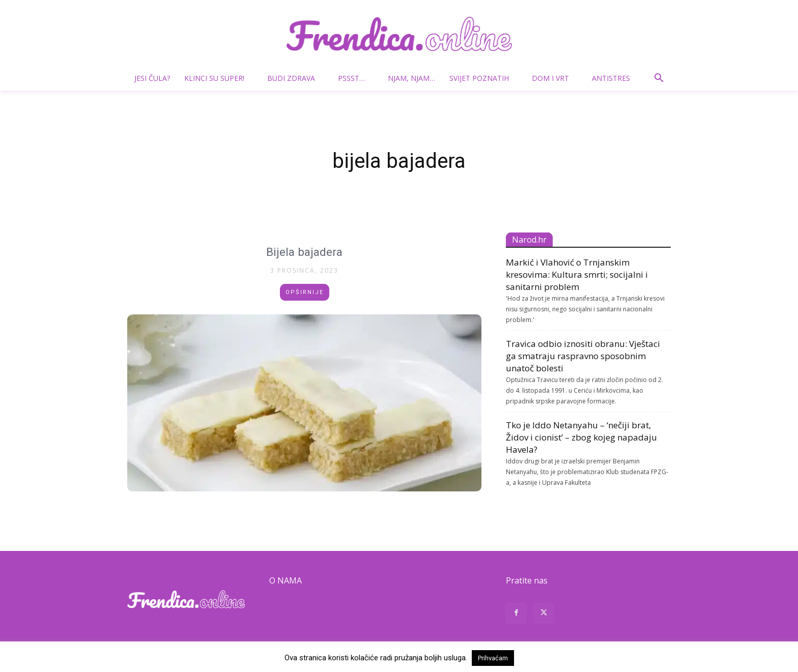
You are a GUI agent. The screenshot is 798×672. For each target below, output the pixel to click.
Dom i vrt (554, 78)
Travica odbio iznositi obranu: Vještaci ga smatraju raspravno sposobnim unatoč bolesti (583, 356)
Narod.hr (529, 240)
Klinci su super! (218, 78)
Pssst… (355, 78)
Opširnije (305, 292)
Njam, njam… (411, 78)
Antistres (611, 78)
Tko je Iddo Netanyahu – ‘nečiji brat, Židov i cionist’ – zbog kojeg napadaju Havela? (581, 437)
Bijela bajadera (304, 252)
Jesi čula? (152, 78)
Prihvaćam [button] (493, 658)
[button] (659, 79)
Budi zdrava (295, 78)
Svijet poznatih (483, 78)
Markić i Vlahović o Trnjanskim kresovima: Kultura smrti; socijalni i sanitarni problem (577, 274)
